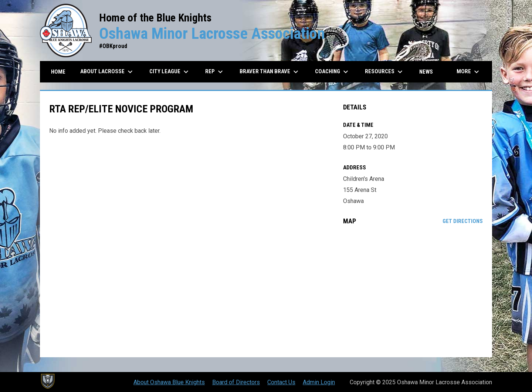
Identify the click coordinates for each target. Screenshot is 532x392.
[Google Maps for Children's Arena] (413, 291)
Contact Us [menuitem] (281, 382)
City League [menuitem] (170, 72)
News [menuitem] (426, 72)
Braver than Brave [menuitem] (270, 72)
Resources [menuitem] (385, 72)
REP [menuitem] (215, 72)
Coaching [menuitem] (333, 72)
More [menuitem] (469, 72)
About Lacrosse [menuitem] (107, 72)
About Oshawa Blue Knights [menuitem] (169, 382)
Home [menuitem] (58, 72)
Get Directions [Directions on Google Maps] (463, 221)
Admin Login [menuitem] (319, 382)
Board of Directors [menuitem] (236, 382)
